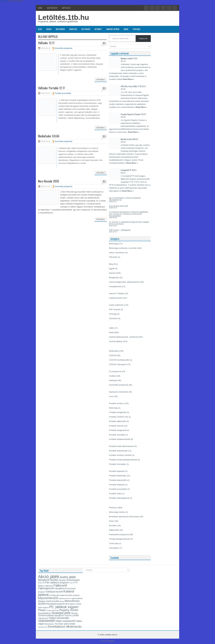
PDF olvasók (115, 309)
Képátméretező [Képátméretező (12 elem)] (64, 598)
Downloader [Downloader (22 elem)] (73, 580)
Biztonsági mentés (117, 512)
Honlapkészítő (115, 286)
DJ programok (115, 371)
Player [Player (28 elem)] (42, 610)
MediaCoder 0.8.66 (49, 136)
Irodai (49, 29)
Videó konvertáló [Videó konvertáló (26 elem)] (59, 618)
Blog (40, 29)
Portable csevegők (117, 435)
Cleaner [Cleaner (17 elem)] (62, 580)
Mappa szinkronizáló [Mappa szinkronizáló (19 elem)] (49, 601)
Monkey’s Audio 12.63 (129, 58)
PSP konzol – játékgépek (120, 230)
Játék (111, 328)
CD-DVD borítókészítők (119, 360)
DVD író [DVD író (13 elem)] (41, 583)
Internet (98, 29)
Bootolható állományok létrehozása (124, 517)
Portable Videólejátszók (119, 498)
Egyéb (112, 269)
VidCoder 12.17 (46, 43)
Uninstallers (114, 548)
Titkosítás (113, 257)
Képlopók (113, 380)
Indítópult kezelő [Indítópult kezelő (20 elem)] (54, 592)
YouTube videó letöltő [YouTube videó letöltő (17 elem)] (65, 624)
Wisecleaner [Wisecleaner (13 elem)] (49, 624)
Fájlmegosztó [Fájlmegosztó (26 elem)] (46, 588)
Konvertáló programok (63, 48)
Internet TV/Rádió (117, 293)
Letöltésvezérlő (115, 298)
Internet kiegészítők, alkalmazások (124, 282)
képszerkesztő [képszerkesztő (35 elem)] (48, 598)
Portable (137, 29)
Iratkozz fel (143, 39)
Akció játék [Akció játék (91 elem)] (49, 577)
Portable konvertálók (63, 93)
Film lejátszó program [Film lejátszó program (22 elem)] (57, 583)
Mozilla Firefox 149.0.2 (129, 139)
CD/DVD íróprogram (118, 364)
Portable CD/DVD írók (118, 417)
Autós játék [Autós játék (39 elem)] (68, 577)
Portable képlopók (117, 471)
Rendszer (73, 29)
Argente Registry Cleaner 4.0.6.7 (133, 114)
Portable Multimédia (118, 476)
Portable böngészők (118, 412)
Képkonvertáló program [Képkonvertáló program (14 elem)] (70, 595)
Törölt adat (114, 543)
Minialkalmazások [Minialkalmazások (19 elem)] (56, 604)
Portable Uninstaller (117, 464)
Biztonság (86, 29)
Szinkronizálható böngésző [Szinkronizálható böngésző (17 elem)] (51, 615)
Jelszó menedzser (117, 253)
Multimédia (60, 29)
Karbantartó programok (119, 534)
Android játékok (113, 29)
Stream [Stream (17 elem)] (75, 613)
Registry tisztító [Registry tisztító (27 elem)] (69, 610)
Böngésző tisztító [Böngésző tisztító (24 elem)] (48, 580)
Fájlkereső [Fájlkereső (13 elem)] (49, 586)
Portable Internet (116, 426)
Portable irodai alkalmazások (121, 446)
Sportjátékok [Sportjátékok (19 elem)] (44, 613)
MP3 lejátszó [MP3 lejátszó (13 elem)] (70, 604)
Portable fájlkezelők (117, 421)
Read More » (128, 79)
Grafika (112, 376)
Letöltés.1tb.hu (64, 17)
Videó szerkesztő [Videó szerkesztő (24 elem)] (65, 621)
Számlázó (113, 318)
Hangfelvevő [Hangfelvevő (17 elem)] (61, 588)
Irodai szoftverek (116, 305)
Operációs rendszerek (118, 392)
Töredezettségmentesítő (119, 539)
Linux (111, 396)
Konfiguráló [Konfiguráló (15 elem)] (54, 595)
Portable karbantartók (118, 451)
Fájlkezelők (114, 530)
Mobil (126, 29)
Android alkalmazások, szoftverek (123, 337)
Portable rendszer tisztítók (120, 455)
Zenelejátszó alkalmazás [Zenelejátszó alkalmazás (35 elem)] (64, 626)
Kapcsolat (66, 8)
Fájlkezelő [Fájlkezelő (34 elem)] (60, 585)
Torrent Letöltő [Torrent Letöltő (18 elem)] (72, 615)
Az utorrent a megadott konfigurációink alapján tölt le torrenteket (129, 223)
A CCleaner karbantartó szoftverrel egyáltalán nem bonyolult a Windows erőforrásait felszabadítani (129, 214)
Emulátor (113, 526)
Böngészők (114, 278)
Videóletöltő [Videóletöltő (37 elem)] (46, 621)
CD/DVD (113, 355)
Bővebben (101, 80)
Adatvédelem (52, 8)
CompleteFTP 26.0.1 (129, 170)
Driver (112, 521)
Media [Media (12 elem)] (62, 601)
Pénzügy (113, 314)
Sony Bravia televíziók (119, 206)
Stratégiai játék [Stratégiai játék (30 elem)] (61, 613)
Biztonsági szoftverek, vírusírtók (123, 248)
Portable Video (115, 494)
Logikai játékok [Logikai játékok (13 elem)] (76, 598)
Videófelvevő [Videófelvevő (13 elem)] (43, 618)
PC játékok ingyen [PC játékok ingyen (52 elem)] (64, 607)
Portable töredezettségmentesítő (123, 460)
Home (40, 8)
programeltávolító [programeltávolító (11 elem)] (53, 610)
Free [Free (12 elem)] (71, 583)
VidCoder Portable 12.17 (51, 88)
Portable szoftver (116, 403)
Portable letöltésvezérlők (120, 439)
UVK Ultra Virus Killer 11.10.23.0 (133, 86)
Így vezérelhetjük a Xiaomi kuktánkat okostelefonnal (125, 199)
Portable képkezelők (118, 480)
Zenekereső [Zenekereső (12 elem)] (43, 627)
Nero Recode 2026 (49, 181)
